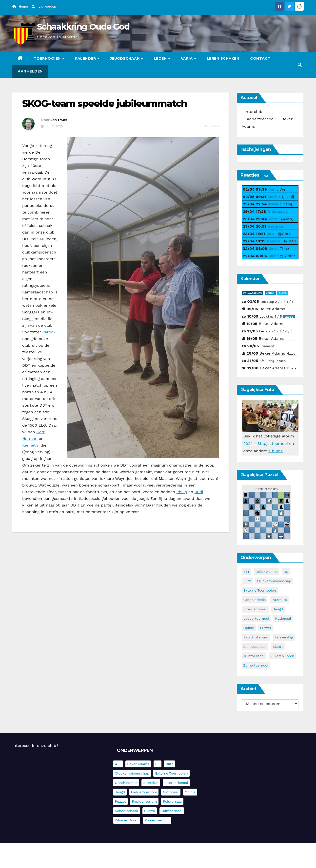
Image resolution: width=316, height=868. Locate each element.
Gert (40, 432)
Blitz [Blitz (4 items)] (247, 581)
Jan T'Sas (59, 120)
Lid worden (44, 7)
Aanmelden (30, 71)
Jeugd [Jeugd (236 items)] (278, 609)
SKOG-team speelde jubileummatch (105, 103)
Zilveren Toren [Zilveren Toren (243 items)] (282, 656)
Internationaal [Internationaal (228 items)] (255, 609)
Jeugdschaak (125, 58)
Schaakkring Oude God (83, 27)
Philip (182, 492)
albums (276, 451)
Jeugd (270, 293)
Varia (187, 58)
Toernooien (48, 58)
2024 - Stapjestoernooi (266, 443)
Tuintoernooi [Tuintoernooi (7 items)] (254, 656)
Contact (260, 58)
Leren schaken (223, 58)
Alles (283, 293)
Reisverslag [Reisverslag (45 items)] (284, 637)
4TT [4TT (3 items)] (247, 572)
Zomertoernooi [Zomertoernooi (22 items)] (256, 665)
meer (265, 175)
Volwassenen (253, 293)
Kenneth (30, 445)
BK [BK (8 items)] (286, 572)
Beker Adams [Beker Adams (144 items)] (267, 572)
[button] (300, 65)
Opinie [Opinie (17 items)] (249, 628)
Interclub (254, 112)
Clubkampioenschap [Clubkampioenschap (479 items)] (274, 581)
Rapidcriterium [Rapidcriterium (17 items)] (256, 637)
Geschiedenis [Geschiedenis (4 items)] (255, 600)
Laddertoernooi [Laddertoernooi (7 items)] (256, 618)
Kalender (86, 58)
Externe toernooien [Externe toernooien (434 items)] (260, 590)
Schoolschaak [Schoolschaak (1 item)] (255, 647)
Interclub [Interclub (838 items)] (279, 600)
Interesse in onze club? (35, 746)
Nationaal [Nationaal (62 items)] (283, 618)
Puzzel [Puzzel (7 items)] (265, 628)
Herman (30, 439)
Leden (161, 58)
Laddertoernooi (260, 119)
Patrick (49, 332)
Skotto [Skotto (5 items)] (278, 647)
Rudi (199, 492)
